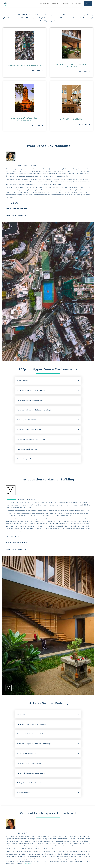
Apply (88, 3)
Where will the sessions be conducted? (32, 439)
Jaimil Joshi (27, 864)
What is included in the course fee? (30, 400)
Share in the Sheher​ (72, 119)
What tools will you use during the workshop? (34, 410)
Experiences (44, 3)
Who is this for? (23, 381)
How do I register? (24, 459)
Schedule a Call (77, 3)
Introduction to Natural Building (72, 65)
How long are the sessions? (27, 420)
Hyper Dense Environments (25, 65)
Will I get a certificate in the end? (29, 449)
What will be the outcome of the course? (32, 390)
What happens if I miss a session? (29, 430)
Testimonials (65, 3)
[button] (48, 381)
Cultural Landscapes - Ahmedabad (25, 119)
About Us (55, 3)
